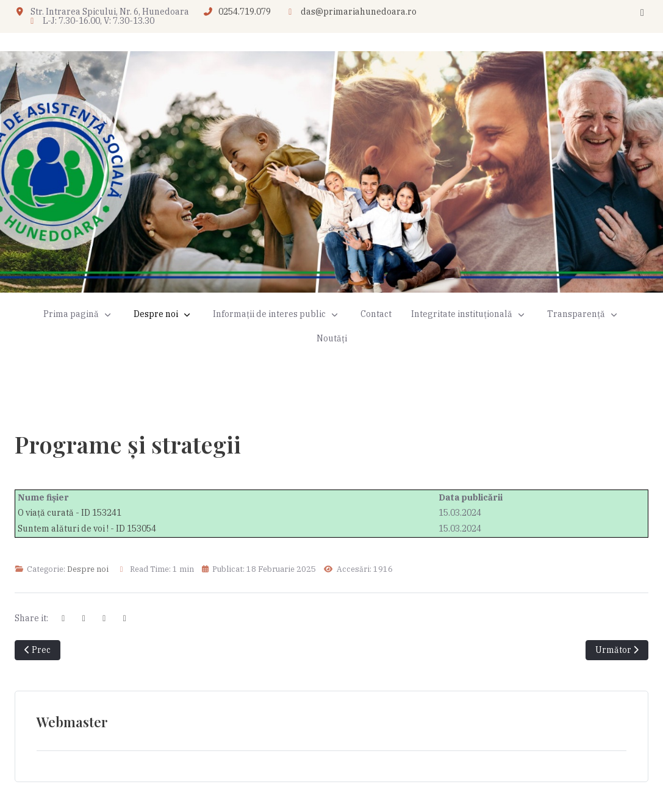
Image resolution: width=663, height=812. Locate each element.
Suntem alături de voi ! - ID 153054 (87, 529)
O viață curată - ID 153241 (70, 513)
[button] (163, 315)
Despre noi (88, 569)
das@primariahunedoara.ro (359, 12)
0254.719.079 (245, 12)
